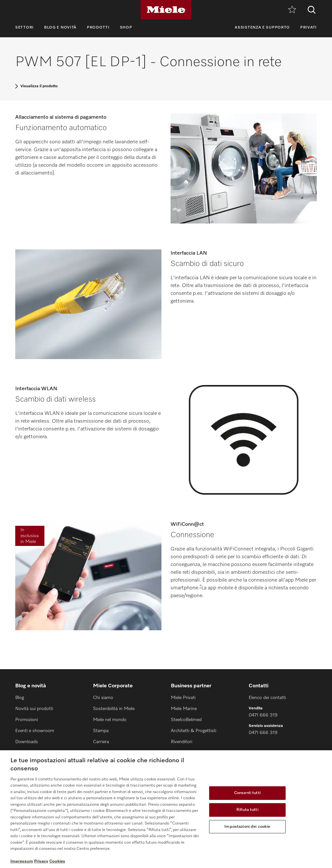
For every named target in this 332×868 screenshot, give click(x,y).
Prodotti (98, 28)
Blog (20, 698)
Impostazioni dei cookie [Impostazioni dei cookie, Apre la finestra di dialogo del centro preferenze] (247, 827)
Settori (24, 28)
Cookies (57, 861)
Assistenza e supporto (262, 28)
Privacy (41, 861)
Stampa (101, 731)
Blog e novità (60, 28)
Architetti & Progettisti (194, 731)
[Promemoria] (292, 10)
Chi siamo (103, 698)
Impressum (22, 861)
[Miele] (166, 10)
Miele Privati (183, 698)
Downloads (27, 742)
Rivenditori (182, 742)
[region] (166, 809)
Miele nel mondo (110, 720)
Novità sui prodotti (34, 709)
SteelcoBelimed (186, 720)
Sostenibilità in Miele (114, 709)
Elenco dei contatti (267, 698)
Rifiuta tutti (247, 810)
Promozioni (27, 720)
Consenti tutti (247, 793)
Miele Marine (184, 709)
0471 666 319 (263, 715)
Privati (308, 28)
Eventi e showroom (35, 731)
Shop (126, 28)
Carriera (101, 742)
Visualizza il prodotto (39, 86)
